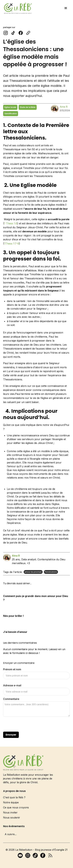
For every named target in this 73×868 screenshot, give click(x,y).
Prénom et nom (12, 669)
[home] (17, 8)
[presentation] (27, 724)
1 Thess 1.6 (11, 223)
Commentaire (11, 699)
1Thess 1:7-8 (12, 244)
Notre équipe (11, 802)
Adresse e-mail (12, 685)
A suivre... (11, 834)
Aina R (64, 107)
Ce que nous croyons (16, 807)
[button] (66, 8)
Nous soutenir (12, 818)
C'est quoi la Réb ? (14, 797)
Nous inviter (10, 812)
